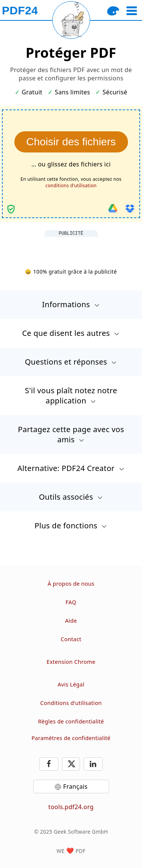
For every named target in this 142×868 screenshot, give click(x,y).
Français (75, 786)
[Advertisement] (71, 246)
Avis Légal (71, 684)
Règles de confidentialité (71, 721)
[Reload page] (71, 20)
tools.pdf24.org (71, 807)
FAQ (71, 602)
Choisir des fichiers (71, 142)
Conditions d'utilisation (71, 703)
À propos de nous (71, 584)
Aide (71, 621)
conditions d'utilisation (71, 185)
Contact (71, 639)
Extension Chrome (71, 662)
